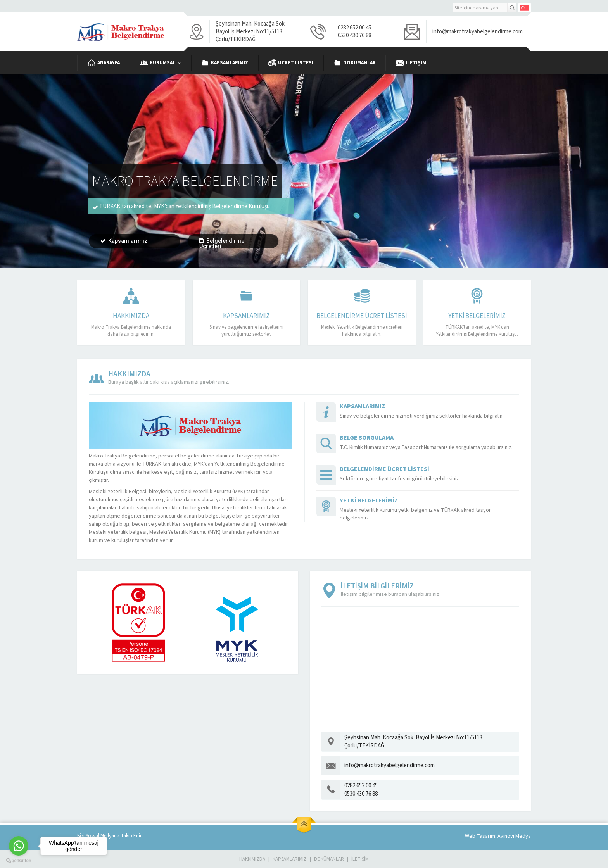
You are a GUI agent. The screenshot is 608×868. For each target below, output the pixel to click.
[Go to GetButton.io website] (19, 860)
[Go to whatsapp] (19, 846)
